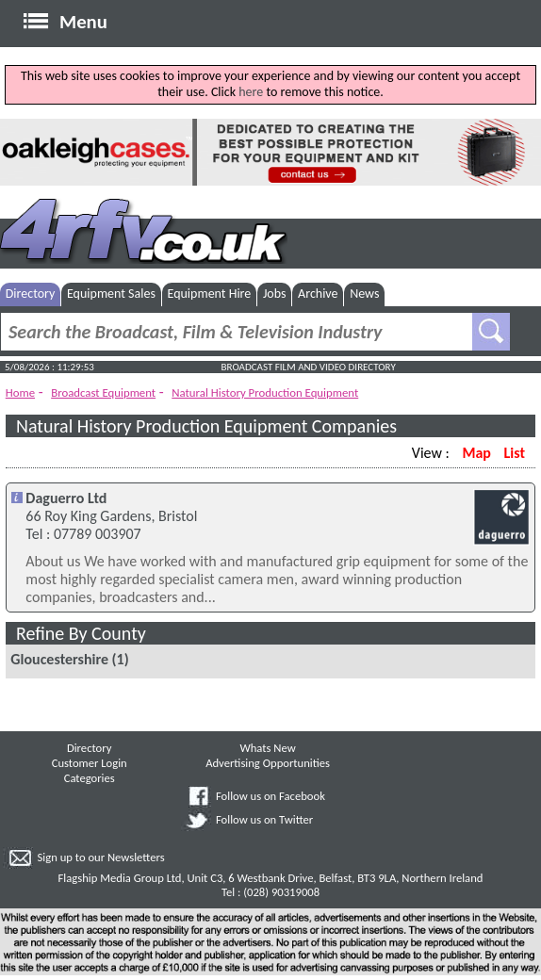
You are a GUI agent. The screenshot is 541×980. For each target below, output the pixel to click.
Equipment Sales (111, 294)
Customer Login (90, 763)
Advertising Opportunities (268, 763)
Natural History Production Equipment (265, 392)
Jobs (275, 294)
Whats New (267, 748)
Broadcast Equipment (103, 392)
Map (476, 453)
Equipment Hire (210, 294)
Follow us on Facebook (270, 796)
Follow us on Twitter (264, 819)
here (251, 92)
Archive (318, 294)
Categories (90, 778)
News (364, 294)
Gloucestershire (59, 659)
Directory (31, 294)
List (515, 453)
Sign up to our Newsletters (101, 857)
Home (20, 392)
